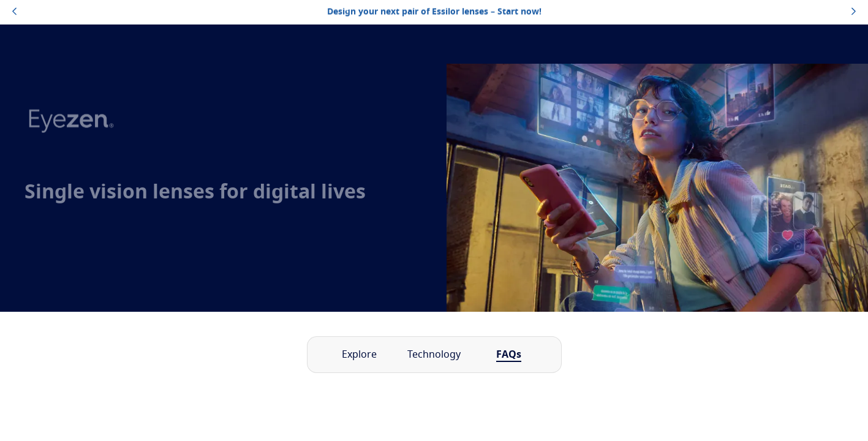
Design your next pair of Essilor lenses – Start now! (434, 12)
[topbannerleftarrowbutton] (14, 12)
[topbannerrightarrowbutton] (854, 12)
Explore (359, 355)
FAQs (509, 355)
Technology (434, 355)
